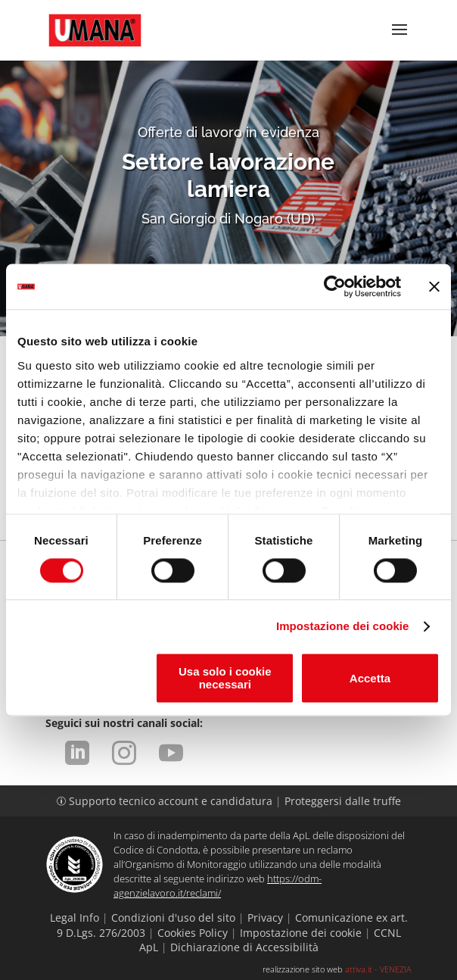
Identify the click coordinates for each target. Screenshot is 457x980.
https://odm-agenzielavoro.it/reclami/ (218, 886)
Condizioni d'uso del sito (173, 918)
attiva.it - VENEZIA (378, 969)
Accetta (370, 678)
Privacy (265, 918)
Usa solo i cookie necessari (225, 679)
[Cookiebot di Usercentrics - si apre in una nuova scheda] (335, 286)
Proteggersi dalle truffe (343, 801)
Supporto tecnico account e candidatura (166, 801)
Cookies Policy (193, 933)
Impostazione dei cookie (343, 626)
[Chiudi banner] (434, 286)
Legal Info (75, 918)
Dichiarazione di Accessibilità (244, 947)
